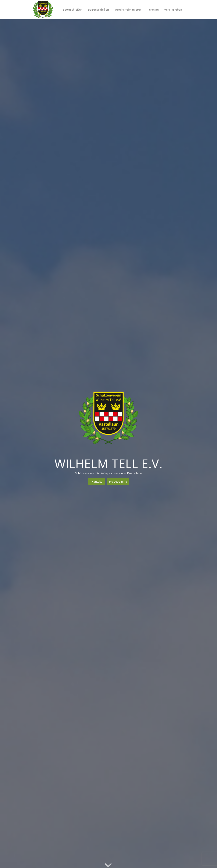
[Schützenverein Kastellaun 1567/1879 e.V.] (43, 10)
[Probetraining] (118, 482)
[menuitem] (73, 10)
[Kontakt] (97, 482)
